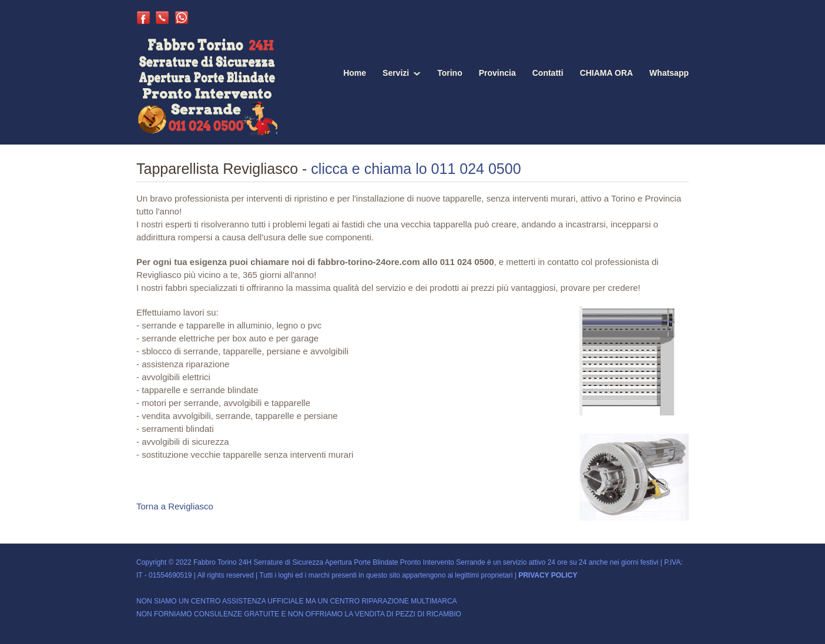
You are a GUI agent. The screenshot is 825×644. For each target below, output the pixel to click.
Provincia (497, 73)
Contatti (548, 73)
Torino (450, 73)
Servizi (396, 73)
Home (355, 73)
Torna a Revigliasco (175, 506)
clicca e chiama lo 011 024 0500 (416, 169)
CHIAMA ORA (606, 73)
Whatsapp (669, 73)
